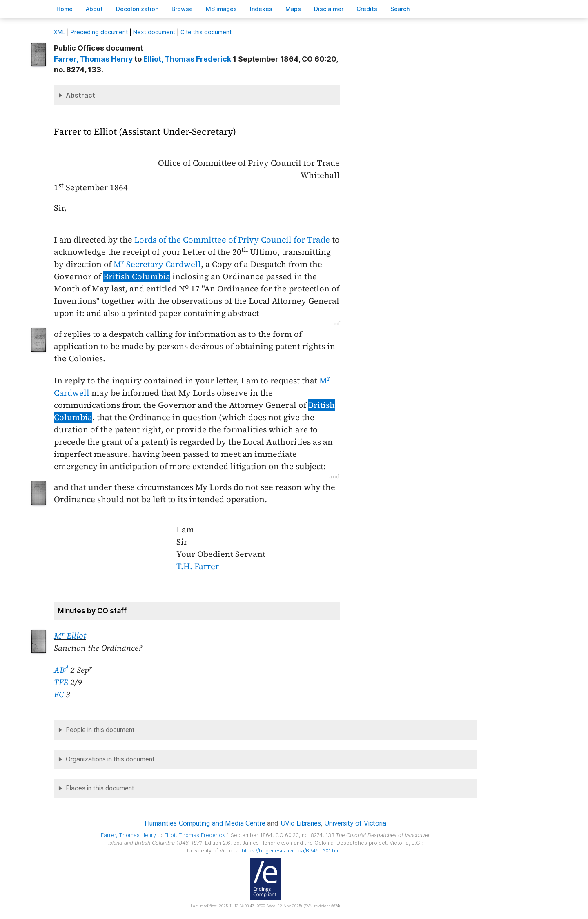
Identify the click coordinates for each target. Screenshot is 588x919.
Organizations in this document (110, 759)
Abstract (80, 95)
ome (65, 9)
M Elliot (70, 636)
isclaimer (329, 9)
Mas (293, 9)
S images (221, 9)
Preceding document (99, 32)
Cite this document (206, 32)
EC (59, 694)
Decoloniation (137, 9)
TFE (61, 682)
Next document (154, 32)
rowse (182, 9)
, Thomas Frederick (187, 59)
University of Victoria (355, 823)
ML (60, 32)
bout (94, 9)
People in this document (100, 730)
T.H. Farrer (198, 566)
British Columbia (137, 276)
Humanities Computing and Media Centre (205, 823)
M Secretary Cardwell (157, 264)
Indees (261, 9)
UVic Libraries (301, 823)
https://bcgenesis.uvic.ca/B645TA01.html (292, 851)
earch (400, 9)
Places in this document (100, 788)
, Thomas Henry (93, 59)
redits (367, 9)
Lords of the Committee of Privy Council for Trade (232, 240)
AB (61, 670)
